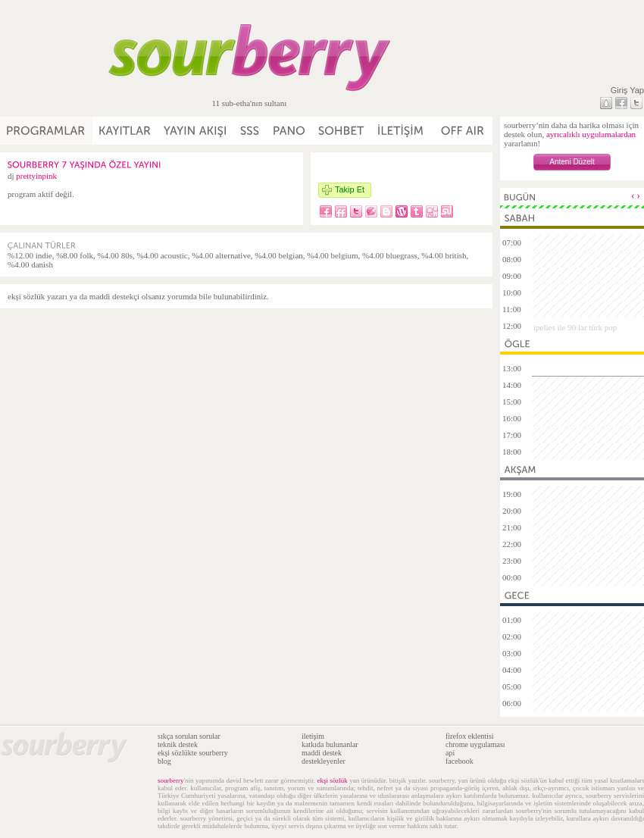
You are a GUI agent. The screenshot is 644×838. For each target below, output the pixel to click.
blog (164, 761)
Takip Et (350, 189)
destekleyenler (324, 761)
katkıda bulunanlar (330, 744)
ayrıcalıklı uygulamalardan (591, 134)
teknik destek (178, 744)
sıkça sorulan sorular (189, 736)
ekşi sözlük (332, 780)
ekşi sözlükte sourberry (193, 753)
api (450, 753)
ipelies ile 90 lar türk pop (575, 327)
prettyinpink (36, 176)
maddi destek (322, 753)
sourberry (171, 780)
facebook (460, 761)
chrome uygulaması (475, 744)
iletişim (313, 736)
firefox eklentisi (470, 736)
